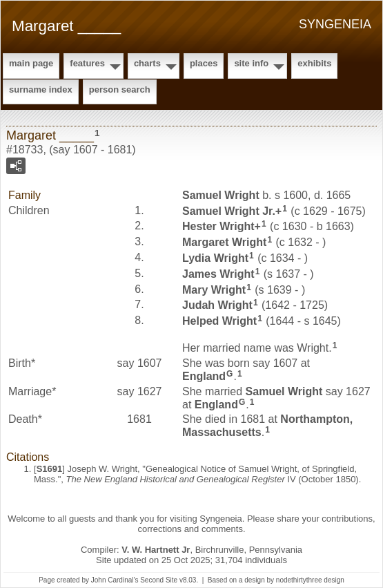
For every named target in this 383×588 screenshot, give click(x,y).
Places (204, 63)
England (204, 376)
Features (87, 63)
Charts (147, 63)
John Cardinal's (115, 580)
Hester (218, 226)
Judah (217, 305)
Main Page (31, 63)
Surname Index (41, 89)
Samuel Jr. (229, 210)
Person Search (120, 89)
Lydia (215, 258)
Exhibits (314, 63)
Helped (219, 321)
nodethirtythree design (310, 580)
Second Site (159, 580)
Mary (214, 289)
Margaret (224, 242)
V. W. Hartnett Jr (156, 550)
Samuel (221, 195)
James (218, 274)
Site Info (251, 63)
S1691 (50, 469)
